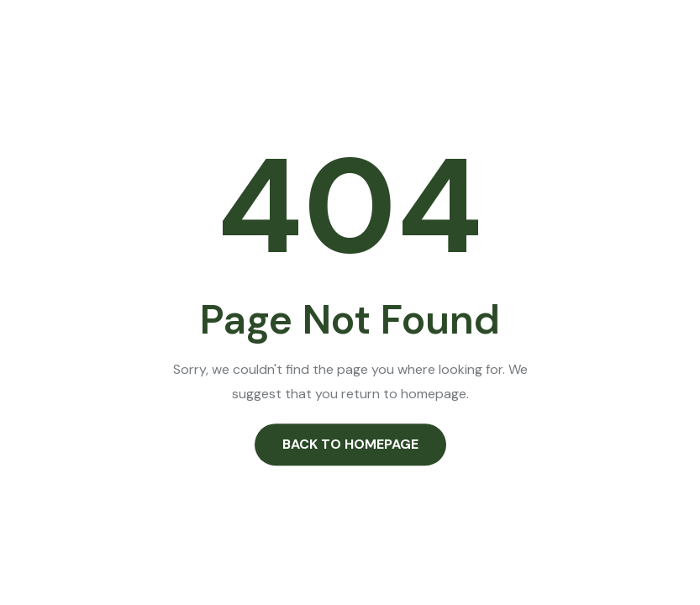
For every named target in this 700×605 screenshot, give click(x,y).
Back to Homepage (350, 444)
